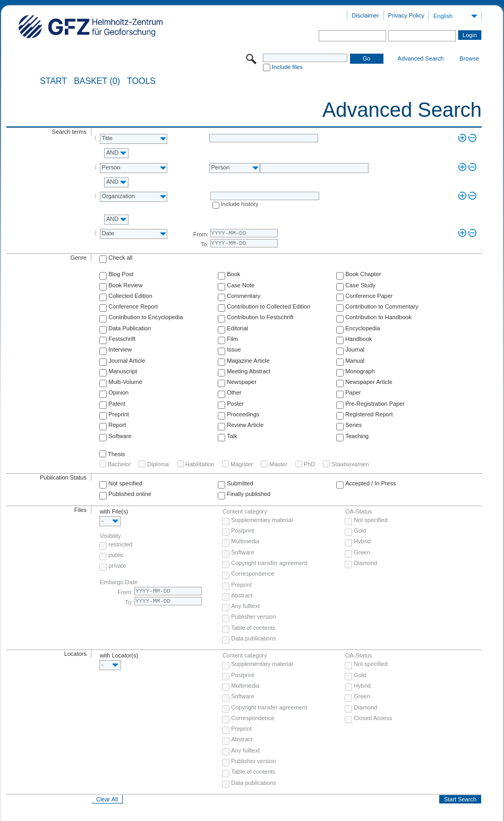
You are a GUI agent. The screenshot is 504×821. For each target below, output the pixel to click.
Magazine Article (248, 361)
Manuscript (123, 371)
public (116, 555)
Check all (120, 258)
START (53, 81)
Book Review (125, 285)
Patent (117, 404)
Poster (235, 404)
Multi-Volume (125, 382)
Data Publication (130, 328)
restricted (120, 544)
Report (117, 425)
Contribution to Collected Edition (268, 306)
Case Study (360, 285)
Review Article (245, 425)
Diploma (158, 464)
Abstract (242, 595)
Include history (240, 204)
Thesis (116, 454)
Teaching (357, 436)
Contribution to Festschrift (260, 317)
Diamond (365, 563)
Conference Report (133, 306)
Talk (232, 436)
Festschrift (122, 339)
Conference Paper (369, 296)
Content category (245, 511)
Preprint (119, 414)
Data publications (253, 638)
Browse (469, 58)
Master (278, 464)
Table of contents (253, 628)
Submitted (240, 483)
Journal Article (127, 361)
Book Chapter (363, 274)
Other (234, 392)
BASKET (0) (97, 81)
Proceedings (243, 414)
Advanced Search (421, 58)
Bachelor (119, 464)
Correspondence (253, 574)
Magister (242, 464)
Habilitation (200, 464)
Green (362, 552)
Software (120, 436)
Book (233, 274)
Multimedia (245, 541)
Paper (353, 392)
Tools (141, 81)
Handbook (358, 339)
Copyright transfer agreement (269, 563)
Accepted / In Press (370, 483)
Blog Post (121, 274)
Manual (355, 361)
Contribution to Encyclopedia (146, 317)
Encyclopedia (362, 328)
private (117, 566)
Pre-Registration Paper (375, 404)
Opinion (118, 392)
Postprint (242, 531)
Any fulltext (245, 606)
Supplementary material (262, 520)
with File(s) (114, 511)
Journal (355, 349)
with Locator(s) (119, 655)
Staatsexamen (350, 464)
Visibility (110, 536)
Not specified (125, 483)
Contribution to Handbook (378, 317)
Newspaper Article (369, 382)
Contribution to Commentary (382, 306)
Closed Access (373, 718)
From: (201, 234)
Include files (287, 67)
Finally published (249, 494)
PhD (309, 464)
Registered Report (369, 414)
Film (232, 339)
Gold (360, 531)
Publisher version (253, 617)
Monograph (360, 371)
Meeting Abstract (249, 371)
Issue (234, 349)
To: (205, 244)
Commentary (244, 296)
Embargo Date (119, 582)
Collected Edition (130, 296)
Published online (130, 494)
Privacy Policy (406, 15)
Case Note (241, 285)
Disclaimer (365, 15)
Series (353, 425)
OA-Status (359, 511)
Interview (120, 349)
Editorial (237, 328)
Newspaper (242, 382)
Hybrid (362, 541)
